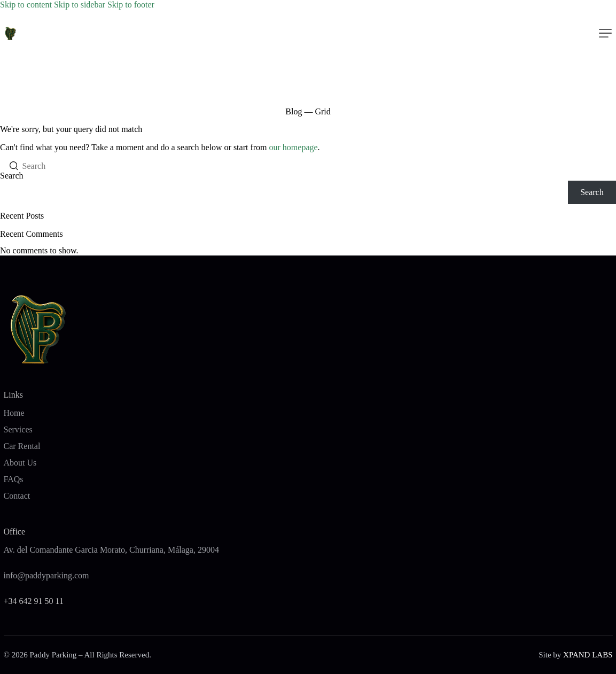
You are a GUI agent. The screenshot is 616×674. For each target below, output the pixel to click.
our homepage (294, 147)
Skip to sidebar (80, 5)
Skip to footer (131, 5)
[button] (605, 33)
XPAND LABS (588, 655)
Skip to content (26, 5)
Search (12, 176)
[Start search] (11, 166)
